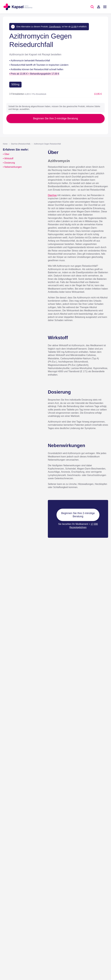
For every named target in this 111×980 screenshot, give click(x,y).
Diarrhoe (52, 195)
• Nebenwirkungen (12, 167)
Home (5, 144)
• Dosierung (9, 163)
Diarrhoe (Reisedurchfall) (21, 144)
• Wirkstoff (8, 158)
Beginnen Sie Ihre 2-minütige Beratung (55, 118)
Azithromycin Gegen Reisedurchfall (47, 144)
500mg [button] (15, 84)
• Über (6, 154)
